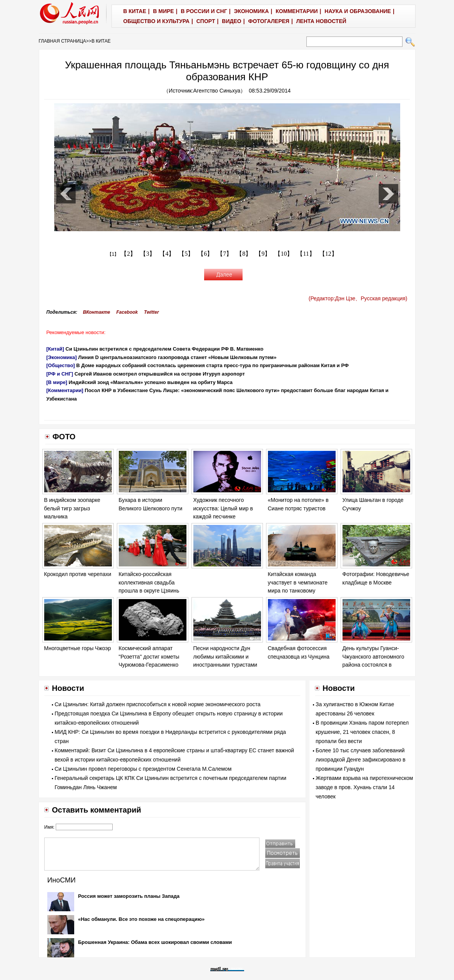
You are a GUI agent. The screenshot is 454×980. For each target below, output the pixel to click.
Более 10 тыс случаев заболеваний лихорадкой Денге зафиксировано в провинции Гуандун (361, 760)
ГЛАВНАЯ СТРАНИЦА (62, 41)
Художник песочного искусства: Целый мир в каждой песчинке (223, 508)
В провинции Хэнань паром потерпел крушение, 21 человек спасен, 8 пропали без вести (362, 732)
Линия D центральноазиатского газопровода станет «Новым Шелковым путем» (177, 357)
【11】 (306, 254)
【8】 (244, 254)
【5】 (186, 254)
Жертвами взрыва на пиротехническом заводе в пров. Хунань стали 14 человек (364, 787)
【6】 (205, 254)
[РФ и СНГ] (60, 374)
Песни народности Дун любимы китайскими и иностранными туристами (225, 656)
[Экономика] (62, 357)
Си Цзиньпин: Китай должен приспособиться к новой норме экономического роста (158, 704)
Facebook (127, 312)
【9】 (263, 254)
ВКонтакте (97, 312)
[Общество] (61, 365)
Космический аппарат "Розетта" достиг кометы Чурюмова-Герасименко (149, 656)
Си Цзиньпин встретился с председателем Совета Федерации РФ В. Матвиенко (164, 349)
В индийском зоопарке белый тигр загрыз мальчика (72, 508)
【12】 (328, 254)
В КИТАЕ (101, 41)
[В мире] (57, 382)
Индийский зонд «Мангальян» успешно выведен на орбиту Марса (151, 382)
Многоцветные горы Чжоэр (78, 648)
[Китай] (55, 349)
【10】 (284, 254)
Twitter (152, 312)
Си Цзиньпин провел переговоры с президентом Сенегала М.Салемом (143, 769)
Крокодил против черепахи (78, 574)
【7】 (225, 254)
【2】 (128, 254)
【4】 (167, 254)
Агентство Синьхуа (217, 91)
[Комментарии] (65, 390)
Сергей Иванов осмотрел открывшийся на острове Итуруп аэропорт (160, 374)
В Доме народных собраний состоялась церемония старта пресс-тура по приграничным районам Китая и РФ (212, 365)
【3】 (148, 254)
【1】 (113, 254)
